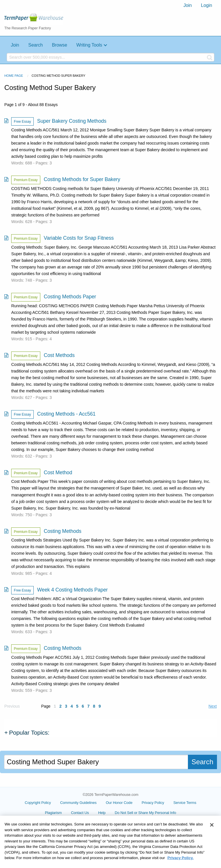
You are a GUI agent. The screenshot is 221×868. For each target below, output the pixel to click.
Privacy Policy (153, 803)
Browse (59, 45)
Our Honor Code (119, 803)
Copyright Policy (38, 803)
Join (187, 5)
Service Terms (185, 803)
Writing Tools (89, 45)
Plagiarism (53, 813)
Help (102, 813)
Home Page (14, 76)
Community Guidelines (78, 803)
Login (206, 5)
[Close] (212, 832)
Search (35, 45)
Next (213, 706)
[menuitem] (187, 5)
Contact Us (80, 813)
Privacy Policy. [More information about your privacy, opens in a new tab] (181, 865)
